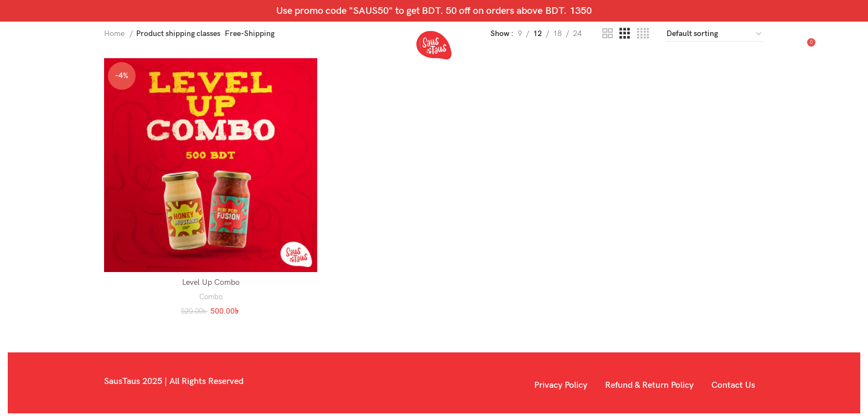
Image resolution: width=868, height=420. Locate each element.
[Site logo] (434, 49)
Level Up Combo (210, 282)
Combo (210, 296)
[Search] (761, 50)
